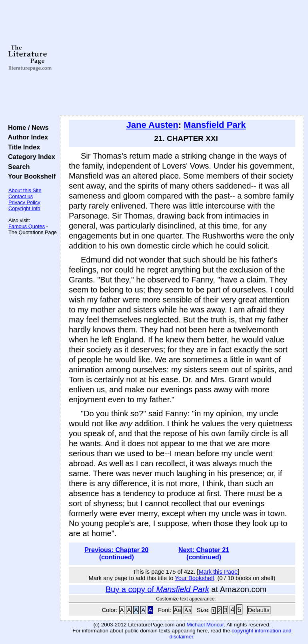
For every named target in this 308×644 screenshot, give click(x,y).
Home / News (27, 127)
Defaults (259, 610)
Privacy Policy (24, 202)
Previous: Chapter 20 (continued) (116, 554)
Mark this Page (218, 572)
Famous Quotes (27, 226)
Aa (178, 610)
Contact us (21, 196)
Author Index (26, 137)
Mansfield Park (215, 125)
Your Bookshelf (30, 176)
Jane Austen (152, 125)
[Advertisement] (182, 58)
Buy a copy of (157, 589)
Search (17, 167)
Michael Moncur (205, 625)
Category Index (30, 157)
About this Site (25, 190)
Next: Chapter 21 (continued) (204, 554)
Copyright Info (24, 208)
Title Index (22, 147)
